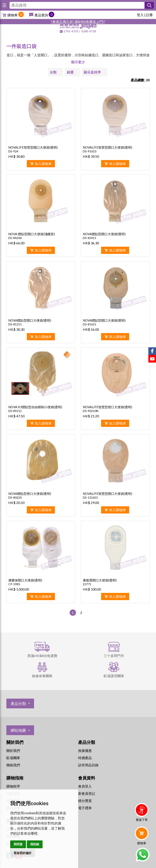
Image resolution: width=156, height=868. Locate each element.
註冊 (149, 15)
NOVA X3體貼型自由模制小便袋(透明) (35, 407)
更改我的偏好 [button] (23, 853)
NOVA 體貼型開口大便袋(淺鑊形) (32, 234)
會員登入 (85, 786)
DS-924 (13, 151)
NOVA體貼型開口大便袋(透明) (104, 234)
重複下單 (142, 820)
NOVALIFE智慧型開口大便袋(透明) (33, 147)
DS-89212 (15, 411)
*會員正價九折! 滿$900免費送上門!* (78, 22)
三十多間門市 (114, 656)
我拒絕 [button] (35, 844)
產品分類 (18, 703)
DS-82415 (89, 238)
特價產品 (85, 758)
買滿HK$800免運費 (42, 656)
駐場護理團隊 (114, 676)
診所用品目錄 (88, 765)
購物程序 (13, 786)
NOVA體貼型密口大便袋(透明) (30, 494)
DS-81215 (15, 324)
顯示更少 (78, 62)
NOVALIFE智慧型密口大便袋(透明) (107, 407)
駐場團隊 (13, 758)
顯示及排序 (92, 72)
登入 (140, 15)
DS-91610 (89, 151)
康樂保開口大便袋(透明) (25, 580)
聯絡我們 (13, 765)
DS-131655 (90, 497)
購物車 (13, 15)
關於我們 (13, 751)
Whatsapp (142, 855)
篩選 (70, 72)
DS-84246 (15, 238)
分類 (53, 72)
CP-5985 (14, 584)
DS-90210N (91, 411)
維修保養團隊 (42, 676)
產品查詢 (41, 15)
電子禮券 (85, 808)
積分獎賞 (85, 801)
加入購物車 (43, 164)
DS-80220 (15, 497)
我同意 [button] (18, 844)
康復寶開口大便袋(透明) (100, 580)
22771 (87, 584)
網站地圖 (18, 730)
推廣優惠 (85, 751)
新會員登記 (87, 793)
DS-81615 (89, 324)
